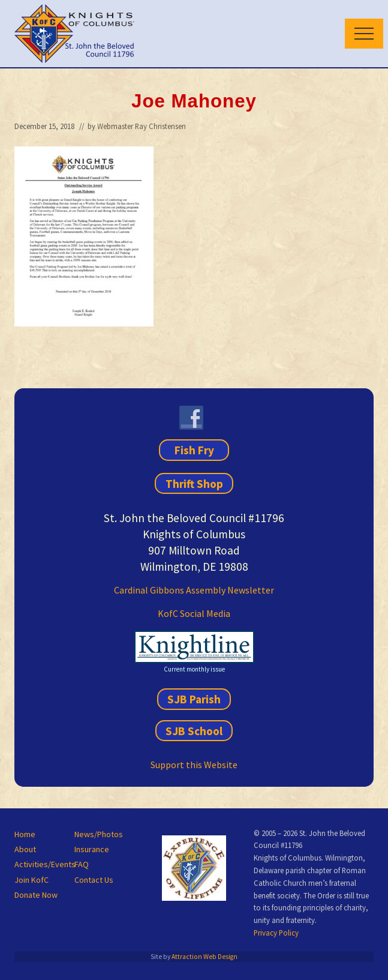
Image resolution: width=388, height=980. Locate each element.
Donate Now (36, 895)
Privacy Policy (276, 933)
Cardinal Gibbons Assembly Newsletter (194, 590)
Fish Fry (194, 450)
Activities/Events (45, 864)
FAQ (82, 864)
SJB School (194, 730)
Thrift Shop (194, 483)
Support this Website (194, 765)
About (25, 849)
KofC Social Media (194, 613)
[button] (364, 34)
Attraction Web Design (204, 957)
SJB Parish (194, 699)
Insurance (92, 849)
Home (25, 834)
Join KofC (31, 880)
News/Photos (99, 834)
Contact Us (94, 880)
